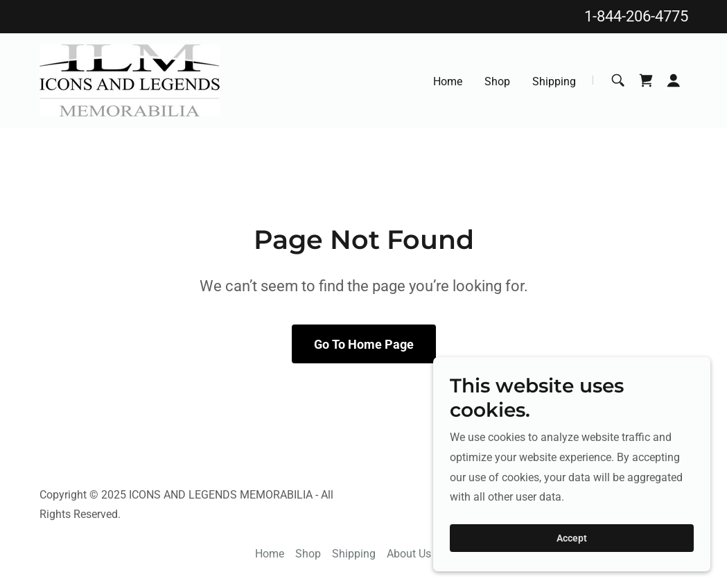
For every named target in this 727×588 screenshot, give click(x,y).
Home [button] (270, 554)
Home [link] (448, 81)
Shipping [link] (554, 81)
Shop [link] (497, 81)
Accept (572, 557)
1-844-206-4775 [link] (636, 16)
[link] (130, 79)
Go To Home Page (364, 344)
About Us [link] (409, 554)
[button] (674, 80)
